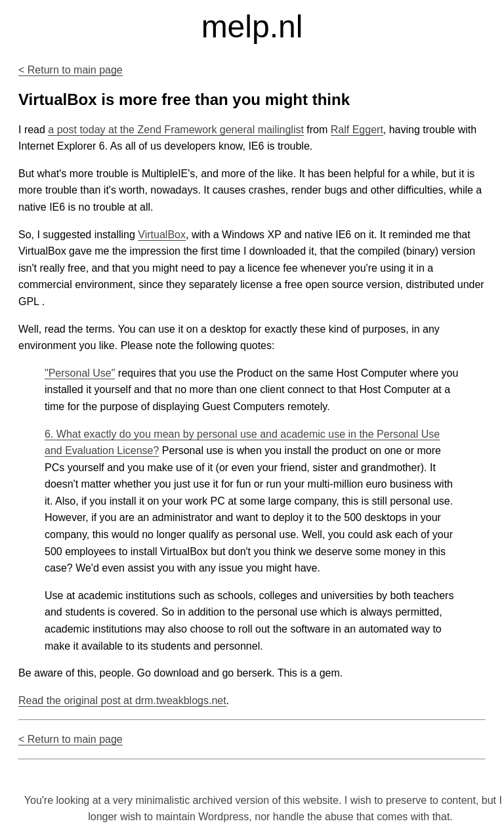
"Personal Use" (80, 373)
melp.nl (252, 27)
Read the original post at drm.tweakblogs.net (122, 700)
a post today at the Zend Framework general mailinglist (176, 130)
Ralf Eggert (357, 130)
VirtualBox (162, 235)
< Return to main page (71, 70)
